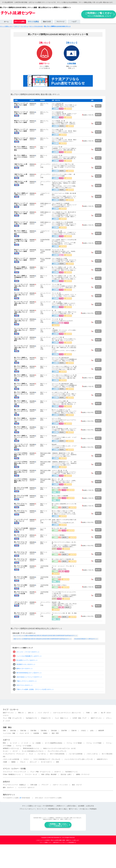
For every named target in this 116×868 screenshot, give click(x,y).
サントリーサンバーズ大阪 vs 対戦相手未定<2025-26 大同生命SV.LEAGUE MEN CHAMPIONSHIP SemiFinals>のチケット (45, 636)
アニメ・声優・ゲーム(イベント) (40, 772)
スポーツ (6, 740)
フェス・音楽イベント (62, 718)
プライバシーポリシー (27, 809)
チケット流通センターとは (31, 806)
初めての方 (47, 22)
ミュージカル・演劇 (9, 733)
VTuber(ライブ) (46, 718)
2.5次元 (83, 731)
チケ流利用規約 (48, 806)
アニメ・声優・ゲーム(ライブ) (12, 718)
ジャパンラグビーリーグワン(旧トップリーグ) (78, 759)
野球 (4, 743)
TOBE (88, 713)
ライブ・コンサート (11, 710)
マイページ (60, 22)
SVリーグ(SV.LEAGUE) (57, 754)
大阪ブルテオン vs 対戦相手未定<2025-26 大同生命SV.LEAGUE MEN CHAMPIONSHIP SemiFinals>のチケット (42, 639)
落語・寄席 (55, 733)
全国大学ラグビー (102, 759)
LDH (95, 713)
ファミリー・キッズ (31, 774)
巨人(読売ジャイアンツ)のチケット (27, 660)
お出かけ (6, 782)
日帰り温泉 (34, 785)
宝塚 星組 (44, 731)
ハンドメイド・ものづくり (26, 787)
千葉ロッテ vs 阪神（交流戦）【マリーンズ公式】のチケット (35, 689)
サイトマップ (42, 809)
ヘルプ (74, 22)
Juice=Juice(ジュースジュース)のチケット (29, 677)
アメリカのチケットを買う (11, 798)
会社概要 (81, 806)
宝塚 (4, 731)
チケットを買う (20, 22)
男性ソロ (21, 713)
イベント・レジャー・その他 (14, 769)
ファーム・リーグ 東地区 (74, 743)
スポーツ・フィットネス (60, 785)
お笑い (92, 731)
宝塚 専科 (64, 731)
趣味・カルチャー (8, 787)
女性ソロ (31, 713)
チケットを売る (33, 22)
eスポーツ (58, 772)
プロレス (23, 762)
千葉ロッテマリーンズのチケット (27, 681)
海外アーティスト (96, 718)
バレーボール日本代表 (76, 754)
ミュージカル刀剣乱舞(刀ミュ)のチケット (29, 656)
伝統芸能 (36, 733)
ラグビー (26, 759)
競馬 (58, 762)
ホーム (6, 22)
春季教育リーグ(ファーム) (11, 748)
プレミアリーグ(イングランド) (57, 751)
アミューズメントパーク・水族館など (14, 785)
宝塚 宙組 (54, 731)
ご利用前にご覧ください (99, 14)
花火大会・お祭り (66, 774)
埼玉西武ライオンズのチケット (26, 664)
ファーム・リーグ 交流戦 (23, 746)
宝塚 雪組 (33, 731)
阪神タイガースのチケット (25, 669)
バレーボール (42, 754)
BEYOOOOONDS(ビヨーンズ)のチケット (29, 673)
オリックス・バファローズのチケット (28, 652)
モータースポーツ (46, 762)
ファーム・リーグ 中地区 (94, 743)
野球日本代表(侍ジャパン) (31, 748)
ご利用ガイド (60, 806)
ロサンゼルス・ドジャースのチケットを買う (49, 798)
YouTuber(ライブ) (31, 718)
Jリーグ (15, 751)
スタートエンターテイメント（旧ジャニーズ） (67, 713)
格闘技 (13, 762)
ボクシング (33, 762)
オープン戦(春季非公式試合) (54, 743)
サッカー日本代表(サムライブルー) (33, 751)
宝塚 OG (74, 731)
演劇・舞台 (7, 727)
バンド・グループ (43, 713)
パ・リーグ (25, 743)
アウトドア (45, 785)
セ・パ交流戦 (37, 743)
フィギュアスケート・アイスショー (14, 754)
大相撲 (5, 762)
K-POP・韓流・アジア (80, 718)
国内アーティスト (8, 713)
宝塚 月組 (23, 731)
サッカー (6, 751)
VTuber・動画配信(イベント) (12, 774)
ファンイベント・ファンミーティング (14, 772)
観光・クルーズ (77, 785)
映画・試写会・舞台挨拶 (49, 774)
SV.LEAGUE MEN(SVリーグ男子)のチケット (86, 639)
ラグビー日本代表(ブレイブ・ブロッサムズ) (47, 759)
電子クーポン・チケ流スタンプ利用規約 (83, 809)
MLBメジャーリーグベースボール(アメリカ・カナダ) (59, 748)
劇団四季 (101, 731)
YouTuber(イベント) (71, 772)
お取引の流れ (71, 806)
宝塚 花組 (13, 731)
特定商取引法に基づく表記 (57, 809)
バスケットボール (92, 754)
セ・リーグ (13, 743)
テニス (31, 754)
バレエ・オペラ (24, 733)
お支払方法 (90, 806)
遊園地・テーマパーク (83, 774)
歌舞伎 (45, 733)
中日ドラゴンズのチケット (25, 685)
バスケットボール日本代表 (11, 759)
